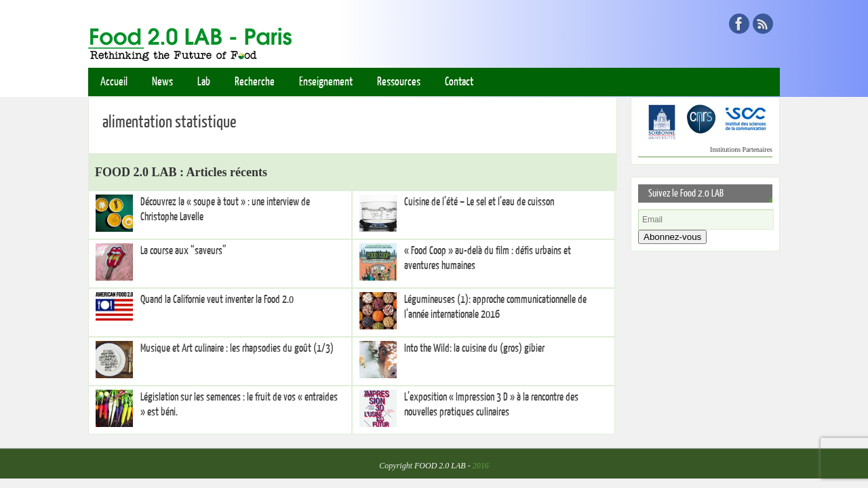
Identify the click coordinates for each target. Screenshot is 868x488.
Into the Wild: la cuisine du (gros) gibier (474, 348)
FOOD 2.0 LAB (440, 466)
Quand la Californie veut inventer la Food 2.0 (217, 300)
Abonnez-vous (672, 237)
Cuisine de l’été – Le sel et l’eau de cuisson (479, 202)
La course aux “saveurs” (183, 251)
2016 (481, 466)
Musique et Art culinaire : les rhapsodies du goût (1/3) (237, 348)
